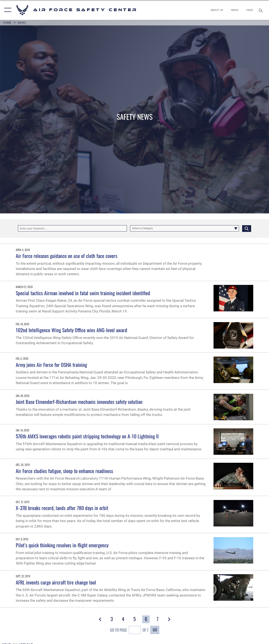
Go (155, 630)
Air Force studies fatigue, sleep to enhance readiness (64, 471)
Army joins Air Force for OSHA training (51, 365)
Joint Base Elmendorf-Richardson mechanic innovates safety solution (79, 402)
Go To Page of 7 (129, 630)
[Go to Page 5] (134, 619)
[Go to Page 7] (157, 619)
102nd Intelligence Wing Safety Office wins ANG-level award (71, 330)
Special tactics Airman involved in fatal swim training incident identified (83, 293)
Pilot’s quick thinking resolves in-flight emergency (62, 545)
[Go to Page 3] (112, 619)
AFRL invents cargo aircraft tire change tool (56, 582)
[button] (7, 10)
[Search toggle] (261, 10)
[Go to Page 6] (146, 619)
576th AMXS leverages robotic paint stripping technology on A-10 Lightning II (87, 436)
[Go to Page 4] (123, 619)
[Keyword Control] (72, 228)
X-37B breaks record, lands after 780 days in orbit (62, 508)
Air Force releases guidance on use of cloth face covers (67, 256)
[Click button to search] (247, 228)
